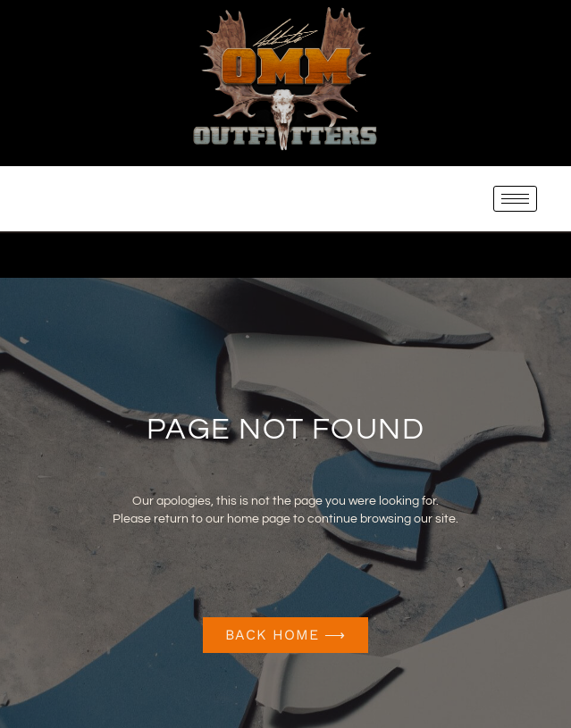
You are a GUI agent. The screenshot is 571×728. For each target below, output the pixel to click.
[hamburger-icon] (515, 199)
